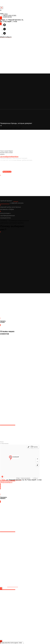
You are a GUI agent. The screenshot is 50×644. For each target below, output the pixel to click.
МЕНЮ (2, 14)
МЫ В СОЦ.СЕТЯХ (10, 15)
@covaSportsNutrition (9, 157)
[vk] (4, 30)
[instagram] (4, 26)
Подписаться (7, 172)
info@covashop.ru (6, 37)
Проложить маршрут (6, 493)
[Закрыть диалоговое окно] (2, 8)
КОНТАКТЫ (8, 17)
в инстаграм (13, 586)
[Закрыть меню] (1, 10)
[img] (0, 15)
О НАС (6, 14)
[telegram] (4, 34)
